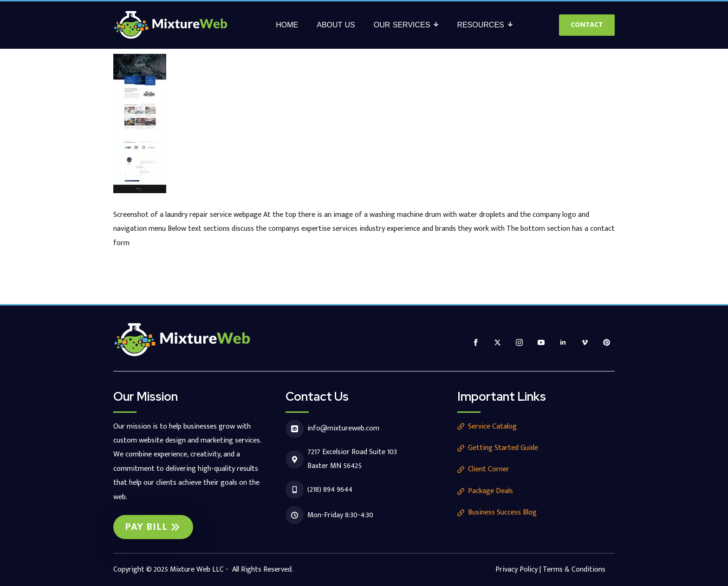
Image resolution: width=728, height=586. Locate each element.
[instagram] (519, 342)
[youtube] (541, 342)
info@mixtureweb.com (343, 428)
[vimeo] (585, 342)
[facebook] (476, 342)
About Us (336, 25)
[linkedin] (563, 342)
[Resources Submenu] (513, 25)
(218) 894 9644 (330, 490)
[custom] (607, 342)
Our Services (402, 25)
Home (287, 25)
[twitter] (497, 342)
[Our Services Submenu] (439, 25)
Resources (480, 25)
